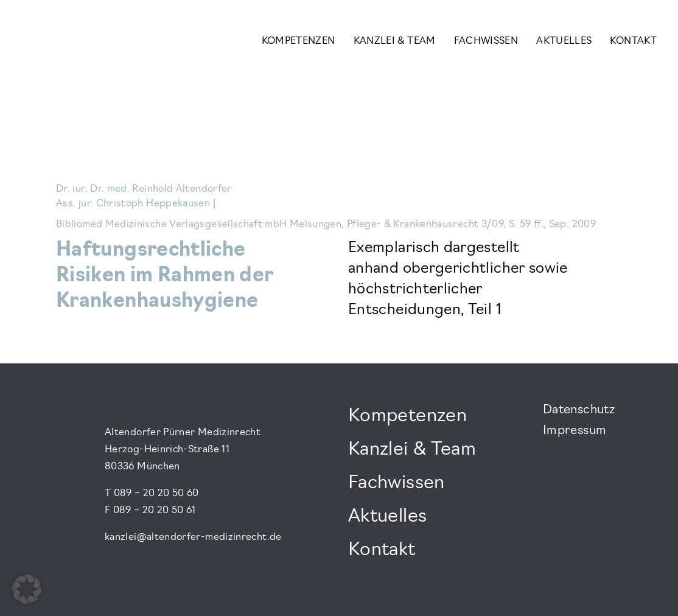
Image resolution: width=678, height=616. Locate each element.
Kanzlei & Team (395, 41)
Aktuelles (564, 41)
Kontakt (633, 41)
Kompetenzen (299, 41)
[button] (27, 589)
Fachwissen (486, 41)
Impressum (575, 431)
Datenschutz (579, 410)
